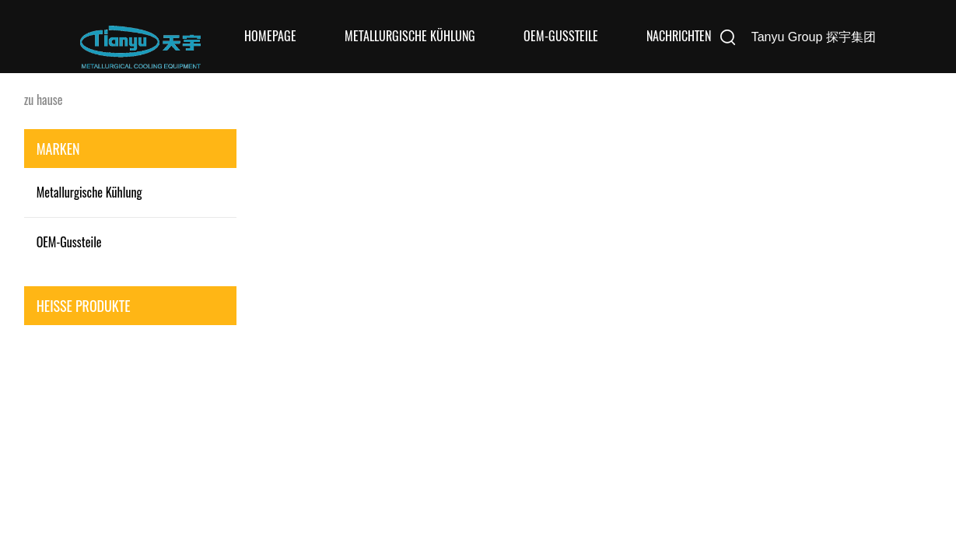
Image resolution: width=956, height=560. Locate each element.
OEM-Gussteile (561, 36)
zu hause (44, 100)
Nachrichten (679, 36)
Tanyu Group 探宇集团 (814, 37)
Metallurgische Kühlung (410, 36)
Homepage (270, 36)
